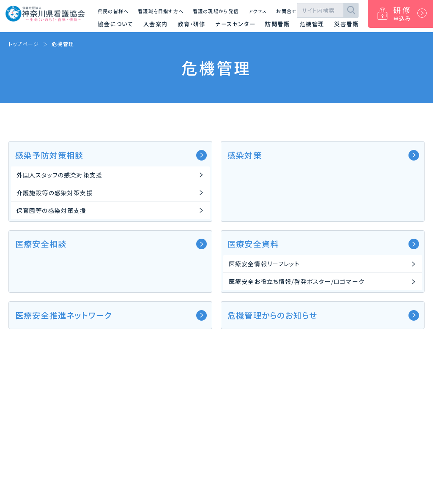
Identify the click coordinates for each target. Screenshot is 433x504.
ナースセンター (235, 24)
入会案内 (156, 24)
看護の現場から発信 (216, 11)
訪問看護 (277, 24)
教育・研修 (192, 24)
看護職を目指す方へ (161, 11)
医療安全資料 (323, 244)
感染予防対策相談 (111, 155)
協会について (115, 24)
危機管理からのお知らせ (323, 315)
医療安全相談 (111, 244)
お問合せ (286, 11)
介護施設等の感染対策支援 (55, 193)
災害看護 (346, 24)
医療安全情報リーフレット (264, 264)
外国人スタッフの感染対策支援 (60, 175)
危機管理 (312, 24)
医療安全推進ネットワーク (111, 315)
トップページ (24, 44)
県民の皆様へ (113, 11)
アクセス (258, 11)
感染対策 (323, 155)
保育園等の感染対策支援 (52, 210)
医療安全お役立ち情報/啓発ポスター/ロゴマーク (297, 281)
